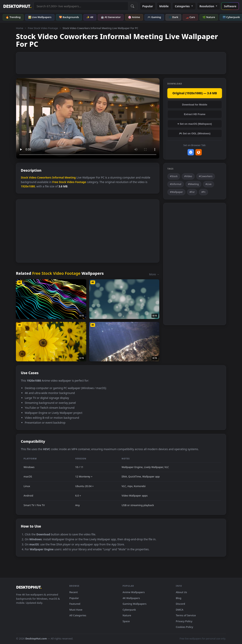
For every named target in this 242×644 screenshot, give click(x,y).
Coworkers (44, 177)
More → (154, 274)
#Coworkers (206, 176)
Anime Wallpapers (134, 592)
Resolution (209, 6)
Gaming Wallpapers (135, 604)
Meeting (70, 177)
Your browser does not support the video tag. (88, 119)
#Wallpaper (176, 192)
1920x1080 (28, 186)
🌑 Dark (173, 17)
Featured (75, 604)
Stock (24, 177)
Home (20, 28)
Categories (184, 6)
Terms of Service (186, 615)
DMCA (180, 610)
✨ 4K (90, 17)
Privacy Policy (184, 621)
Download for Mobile (195, 105)
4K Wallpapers (131, 598)
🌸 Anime (134, 17)
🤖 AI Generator (111, 17)
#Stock (174, 176)
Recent (74, 592)
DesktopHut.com (36, 639)
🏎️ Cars (190, 17)
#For (192, 192)
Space (126, 621)
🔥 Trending (13, 17)
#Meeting (193, 184)
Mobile (164, 6)
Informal (58, 177)
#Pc (203, 192)
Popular (148, 6)
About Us (181, 592)
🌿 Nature (209, 17)
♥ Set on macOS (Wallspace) (195, 124)
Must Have (76, 610)
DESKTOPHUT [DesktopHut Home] (17, 6)
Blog (179, 598)
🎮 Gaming (154, 17)
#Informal (176, 184)
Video (33, 177)
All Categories (78, 615)
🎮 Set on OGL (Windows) (195, 133)
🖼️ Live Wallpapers (40, 17)
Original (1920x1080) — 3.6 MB (195, 93)
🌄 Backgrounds (69, 17)
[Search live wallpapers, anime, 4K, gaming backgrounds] (81, 6)
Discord (180, 604)
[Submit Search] (133, 6)
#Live (209, 184)
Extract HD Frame (195, 114)
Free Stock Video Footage (43, 28)
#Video (188, 176)
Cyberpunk (129, 610)
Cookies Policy (184, 627)
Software (230, 6)
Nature (127, 615)
